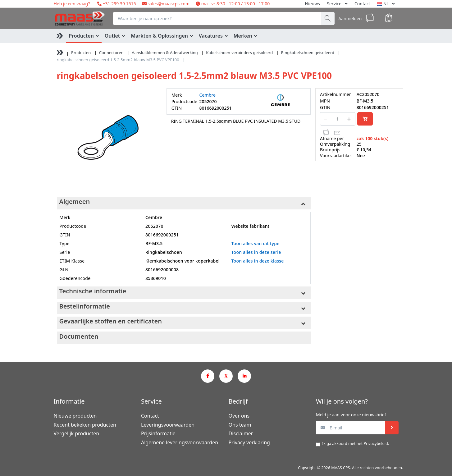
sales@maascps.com (169, 4)
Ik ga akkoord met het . (356, 444)
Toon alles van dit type (255, 243)
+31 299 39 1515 (119, 4)
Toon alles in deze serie (256, 252)
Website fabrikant (250, 226)
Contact (362, 4)
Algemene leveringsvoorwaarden (180, 442)
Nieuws (312, 4)
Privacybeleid (376, 444)
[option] (107, 138)
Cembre (208, 95)
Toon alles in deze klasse (257, 261)
